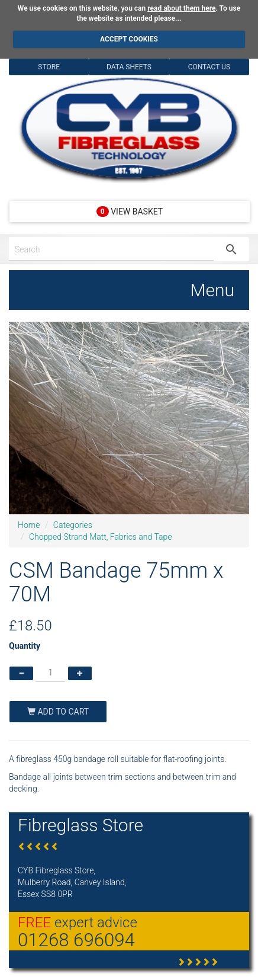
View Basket (130, 212)
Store (49, 67)
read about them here (181, 8)
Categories (73, 525)
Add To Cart (58, 712)
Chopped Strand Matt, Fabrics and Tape (101, 537)
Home (29, 525)
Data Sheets (129, 67)
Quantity (25, 646)
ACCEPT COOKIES (129, 39)
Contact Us (209, 67)
